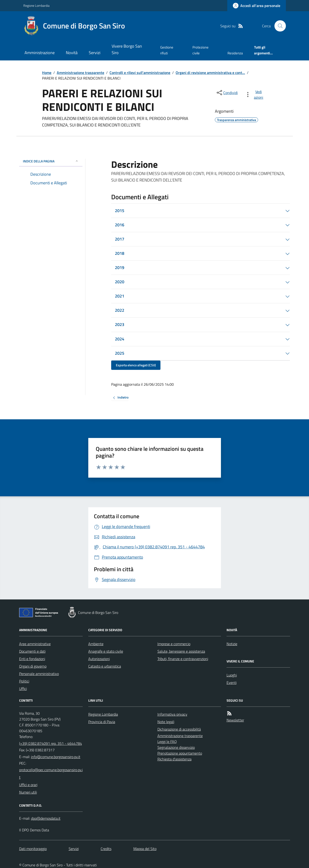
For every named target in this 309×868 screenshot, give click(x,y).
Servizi (95, 53)
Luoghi (232, 675)
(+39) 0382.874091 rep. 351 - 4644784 (51, 743)
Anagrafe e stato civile (106, 651)
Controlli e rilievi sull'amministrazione (140, 73)
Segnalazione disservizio (176, 747)
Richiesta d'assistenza (174, 759)
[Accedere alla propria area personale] (257, 6)
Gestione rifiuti (167, 50)
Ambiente (96, 644)
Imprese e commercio (174, 644)
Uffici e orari (28, 785)
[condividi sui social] (227, 93)
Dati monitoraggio (33, 849)
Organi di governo (33, 666)
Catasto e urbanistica (105, 666)
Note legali (166, 722)
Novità (72, 53)
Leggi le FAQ (167, 742)
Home (47, 73)
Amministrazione (40, 53)
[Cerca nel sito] (278, 26)
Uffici (23, 689)
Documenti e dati (32, 651)
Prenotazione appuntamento (180, 753)
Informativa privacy (172, 714)
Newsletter (235, 720)
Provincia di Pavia (102, 722)
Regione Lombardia (36, 5)
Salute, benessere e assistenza (181, 651)
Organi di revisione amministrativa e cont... (210, 73)
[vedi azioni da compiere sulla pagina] (255, 94)
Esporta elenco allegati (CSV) (136, 365)
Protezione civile (201, 50)
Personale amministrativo (39, 674)
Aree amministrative (35, 644)
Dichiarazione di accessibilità (179, 729)
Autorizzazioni (99, 659)
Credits (106, 849)
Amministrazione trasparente (80, 73)
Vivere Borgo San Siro (127, 49)
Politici (24, 681)
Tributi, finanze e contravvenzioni (183, 659)
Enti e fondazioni (32, 659)
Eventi (232, 682)
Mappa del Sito (145, 849)
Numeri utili (28, 792)
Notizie (232, 644)
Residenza (235, 53)
